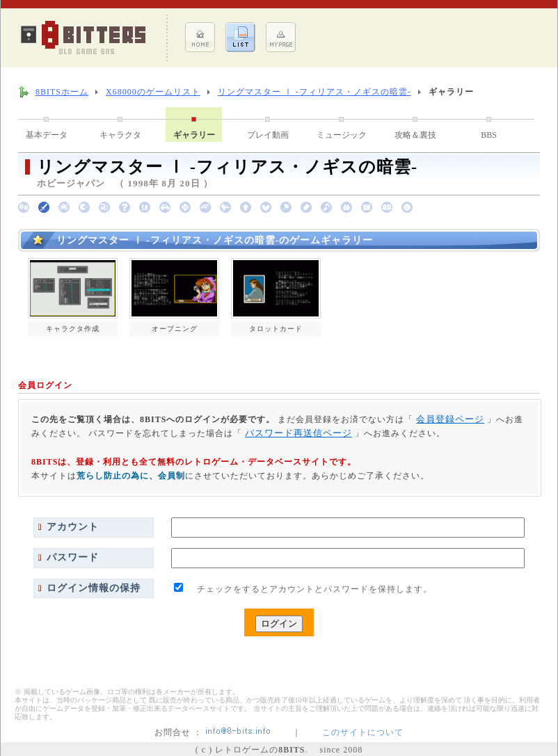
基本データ (47, 135)
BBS (489, 135)
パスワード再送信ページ (298, 433)
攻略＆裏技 (415, 135)
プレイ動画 (268, 135)
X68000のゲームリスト (153, 92)
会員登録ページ (450, 419)
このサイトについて (363, 732)
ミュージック (342, 135)
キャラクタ (120, 135)
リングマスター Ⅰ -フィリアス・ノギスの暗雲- (314, 92)
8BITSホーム (62, 92)
